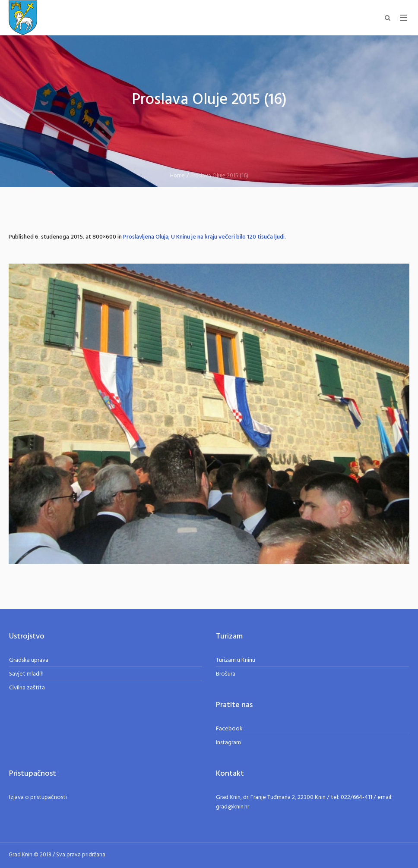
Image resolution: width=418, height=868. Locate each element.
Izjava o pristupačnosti (38, 797)
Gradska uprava (29, 660)
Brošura (226, 674)
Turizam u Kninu (236, 660)
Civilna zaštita (27, 688)
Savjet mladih (26, 674)
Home (177, 176)
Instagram (228, 743)
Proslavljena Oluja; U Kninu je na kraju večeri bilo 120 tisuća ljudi (204, 237)
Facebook (229, 729)
